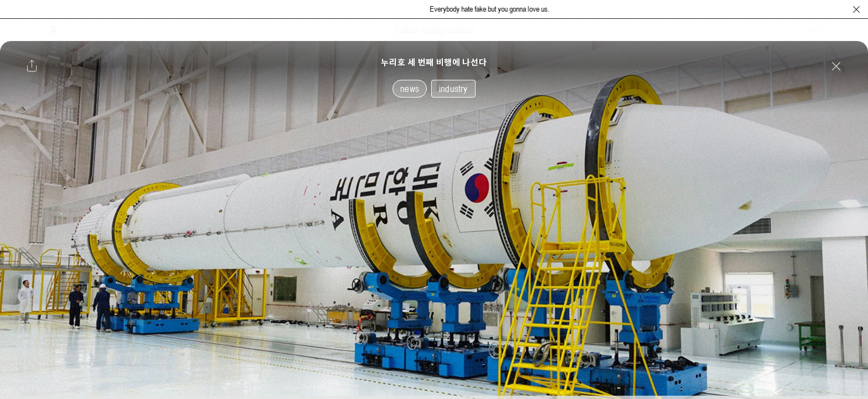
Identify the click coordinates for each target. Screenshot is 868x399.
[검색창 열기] (841, 30)
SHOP (815, 30)
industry (453, 89)
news (410, 89)
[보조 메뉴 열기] (29, 30)
